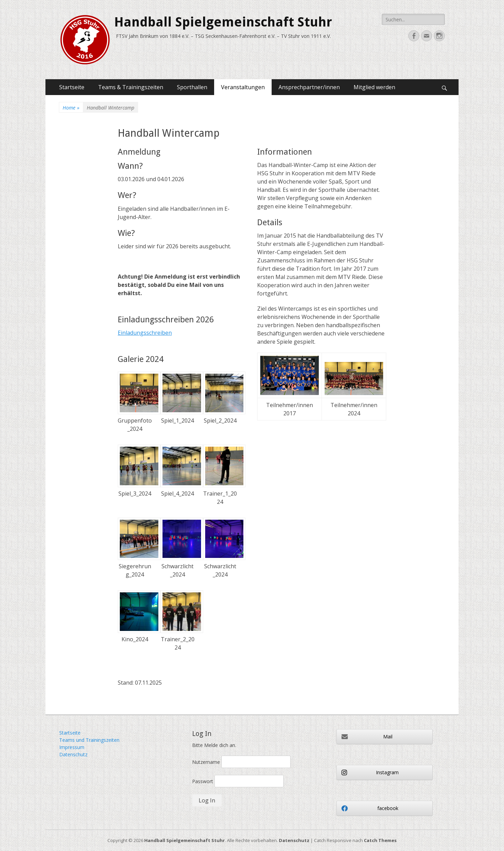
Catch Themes (380, 840)
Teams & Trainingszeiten (131, 87)
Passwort (203, 781)
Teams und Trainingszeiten (89, 740)
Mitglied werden (374, 87)
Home (71, 108)
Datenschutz (73, 754)
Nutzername (206, 762)
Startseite (72, 87)
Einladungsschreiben (145, 333)
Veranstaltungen (243, 87)
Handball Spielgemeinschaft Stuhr (223, 22)
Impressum (72, 747)
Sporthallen (192, 87)
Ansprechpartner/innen (309, 87)
